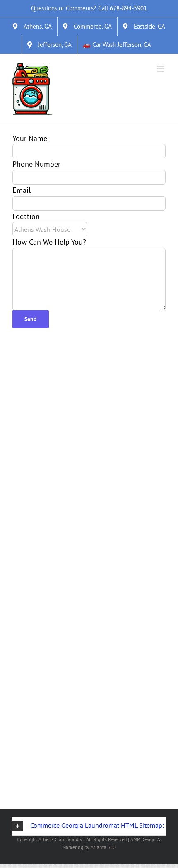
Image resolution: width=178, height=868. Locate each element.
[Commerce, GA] (87, 27)
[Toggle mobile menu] (161, 69)
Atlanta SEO (103, 847)
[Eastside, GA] (144, 27)
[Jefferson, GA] (49, 45)
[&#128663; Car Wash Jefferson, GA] (117, 45)
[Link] (32, 89)
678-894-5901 (128, 8)
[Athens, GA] (32, 27)
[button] (89, 826)
